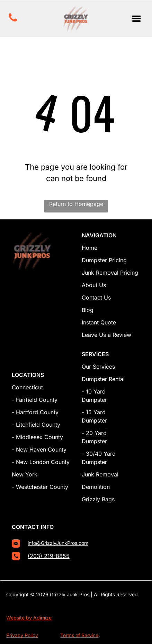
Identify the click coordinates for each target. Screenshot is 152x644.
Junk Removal (100, 474)
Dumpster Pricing (104, 260)
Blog (88, 310)
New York (25, 474)
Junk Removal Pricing (110, 273)
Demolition (96, 487)
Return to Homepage (76, 204)
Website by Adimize (29, 618)
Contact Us (96, 297)
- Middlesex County (37, 437)
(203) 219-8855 (49, 556)
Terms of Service (79, 635)
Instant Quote (99, 322)
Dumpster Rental (103, 379)
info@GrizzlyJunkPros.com (58, 543)
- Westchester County (40, 487)
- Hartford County (35, 412)
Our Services (98, 367)
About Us (94, 285)
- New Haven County (39, 449)
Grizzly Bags (98, 499)
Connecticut (27, 387)
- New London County (41, 462)
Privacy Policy (22, 635)
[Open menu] (136, 19)
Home (90, 248)
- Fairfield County (35, 400)
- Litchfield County (36, 425)
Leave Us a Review (106, 335)
